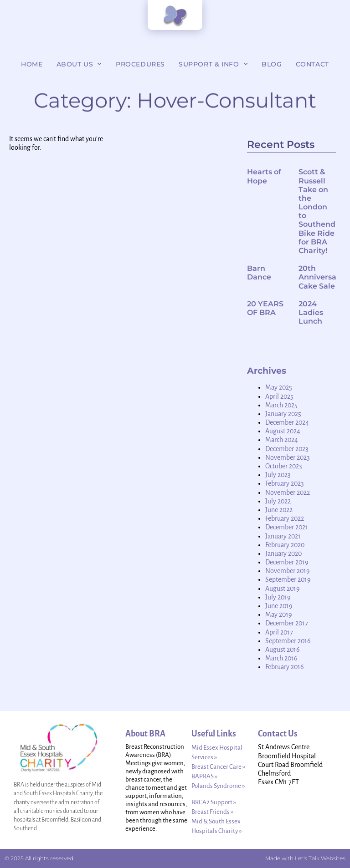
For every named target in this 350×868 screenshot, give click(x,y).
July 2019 (278, 597)
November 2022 (288, 492)
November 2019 (288, 571)
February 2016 (285, 667)
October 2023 (284, 466)
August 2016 (283, 650)
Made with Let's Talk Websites (305, 858)
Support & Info (213, 64)
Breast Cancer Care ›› (218, 767)
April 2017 (279, 632)
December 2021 (287, 527)
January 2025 (283, 414)
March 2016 (281, 658)
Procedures (140, 64)
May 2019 (279, 614)
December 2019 (287, 562)
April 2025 (279, 396)
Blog (272, 64)
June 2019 (279, 606)
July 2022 (278, 501)
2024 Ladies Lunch (311, 312)
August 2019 (283, 589)
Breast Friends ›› (212, 812)
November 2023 (288, 457)
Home (32, 64)
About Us (79, 64)
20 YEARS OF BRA (265, 308)
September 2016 (288, 641)
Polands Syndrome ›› (218, 786)
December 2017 (287, 623)
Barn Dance (259, 273)
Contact (312, 64)
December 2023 (287, 449)
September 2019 (288, 579)
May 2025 (279, 387)
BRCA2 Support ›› (214, 802)
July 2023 (278, 475)
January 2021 (283, 536)
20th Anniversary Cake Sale (321, 277)
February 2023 (285, 483)
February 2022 (285, 518)
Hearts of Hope (264, 176)
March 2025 (281, 405)
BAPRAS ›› (204, 776)
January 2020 (283, 553)
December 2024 (287, 422)
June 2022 (279, 510)
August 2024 (283, 431)
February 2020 (285, 545)
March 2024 (282, 440)
